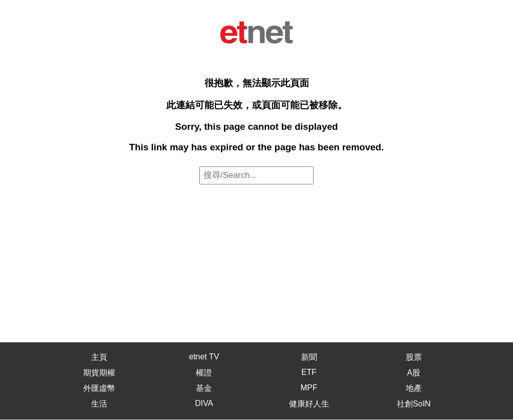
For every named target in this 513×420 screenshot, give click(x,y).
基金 (204, 388)
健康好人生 (309, 404)
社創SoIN (414, 404)
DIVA (204, 403)
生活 (99, 404)
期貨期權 (99, 373)
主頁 (99, 357)
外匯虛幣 (99, 388)
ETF (309, 372)
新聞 (309, 357)
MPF (309, 388)
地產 (414, 388)
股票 (414, 357)
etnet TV (204, 357)
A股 (414, 373)
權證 (204, 373)
